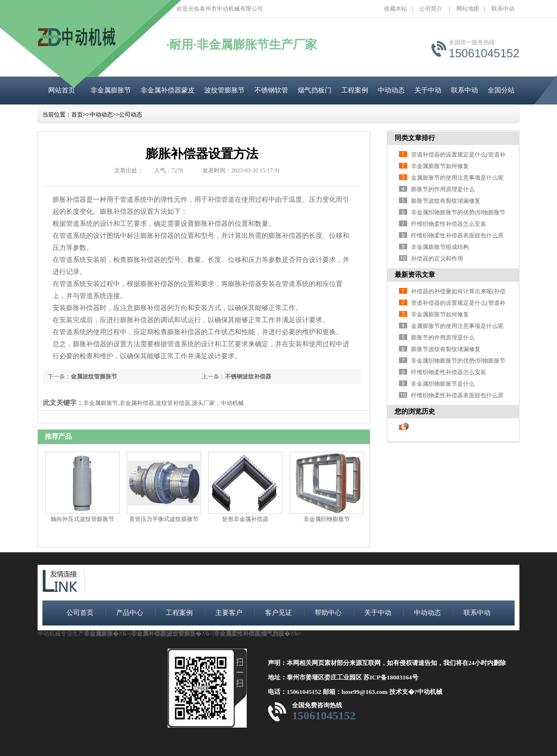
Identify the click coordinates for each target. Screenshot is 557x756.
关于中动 (428, 90)
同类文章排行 (415, 138)
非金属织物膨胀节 (327, 519)
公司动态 (131, 115)
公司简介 (431, 9)
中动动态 (391, 90)
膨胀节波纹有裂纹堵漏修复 (446, 201)
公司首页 (80, 613)
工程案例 (355, 90)
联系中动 (503, 9)
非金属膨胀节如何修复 (440, 166)
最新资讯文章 (415, 275)
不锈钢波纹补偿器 (248, 377)
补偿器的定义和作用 (437, 259)
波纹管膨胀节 (225, 90)
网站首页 (62, 90)
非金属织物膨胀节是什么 (443, 384)
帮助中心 (328, 613)
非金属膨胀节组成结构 (440, 247)
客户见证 (278, 613)
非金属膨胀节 (111, 90)
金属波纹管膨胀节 (94, 377)
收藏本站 (396, 9)
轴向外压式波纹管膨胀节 (82, 519)
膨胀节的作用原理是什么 (443, 189)
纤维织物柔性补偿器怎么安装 (449, 224)
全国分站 (501, 90)
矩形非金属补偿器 (245, 519)
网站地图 (468, 9)
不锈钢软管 (271, 90)
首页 (77, 115)
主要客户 (229, 613)
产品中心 (130, 613)
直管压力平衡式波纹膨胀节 (164, 519)
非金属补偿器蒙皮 (168, 90)
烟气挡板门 (315, 90)
